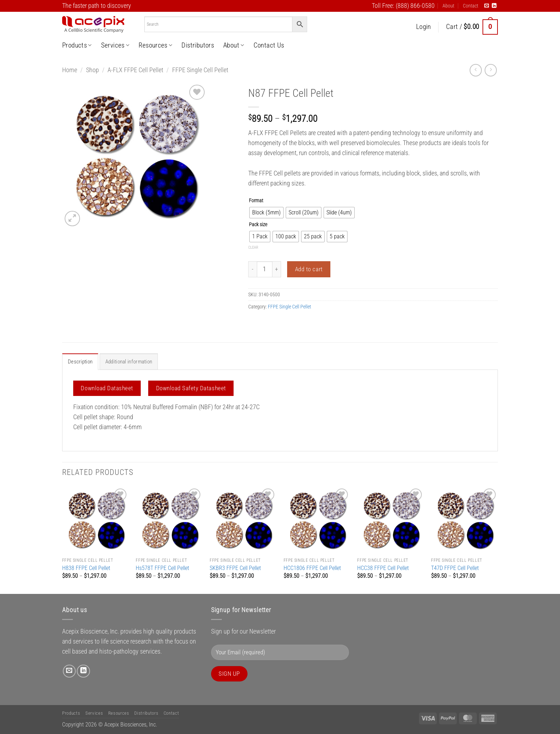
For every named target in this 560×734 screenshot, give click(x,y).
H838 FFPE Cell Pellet (86, 568)
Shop (92, 70)
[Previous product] (491, 70)
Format (256, 201)
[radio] (266, 213)
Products (77, 45)
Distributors (198, 45)
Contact (471, 6)
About (448, 6)
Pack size (258, 225)
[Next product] (476, 70)
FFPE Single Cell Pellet (200, 70)
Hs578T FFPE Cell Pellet (162, 568)
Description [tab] (79, 362)
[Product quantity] (265, 269)
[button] (424, 27)
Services (115, 45)
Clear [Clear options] (253, 247)
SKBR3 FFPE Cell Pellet (235, 568)
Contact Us (269, 45)
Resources (155, 45)
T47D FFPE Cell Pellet (455, 568)
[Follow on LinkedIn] (494, 6)
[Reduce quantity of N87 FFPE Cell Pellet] (252, 269)
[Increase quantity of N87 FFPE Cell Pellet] (277, 269)
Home (70, 70)
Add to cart (309, 269)
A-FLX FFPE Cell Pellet (135, 70)
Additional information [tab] (127, 362)
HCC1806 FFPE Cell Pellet (312, 568)
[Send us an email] (487, 6)
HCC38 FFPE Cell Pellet (383, 568)
